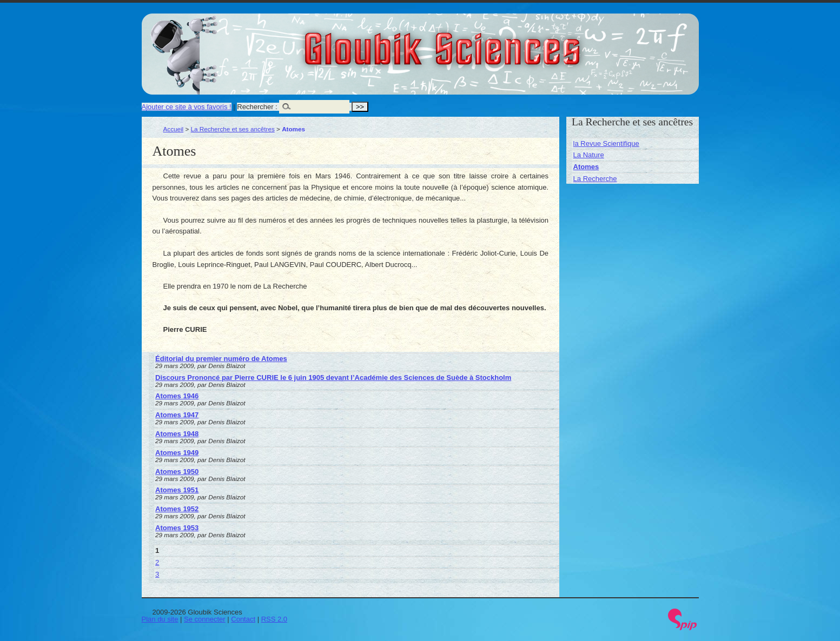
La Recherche (595, 179)
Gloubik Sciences (503, 42)
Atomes (586, 167)
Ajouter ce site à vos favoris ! (187, 107)
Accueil (174, 129)
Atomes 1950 (177, 472)
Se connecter (205, 619)
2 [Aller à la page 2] (157, 562)
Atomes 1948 (177, 434)
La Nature (589, 155)
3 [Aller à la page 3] (157, 574)
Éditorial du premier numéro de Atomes (221, 359)
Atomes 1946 (177, 396)
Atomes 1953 (177, 528)
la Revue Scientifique (606, 143)
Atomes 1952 (177, 509)
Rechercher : (257, 107)
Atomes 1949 (177, 453)
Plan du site (160, 619)
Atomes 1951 (177, 490)
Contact (243, 619)
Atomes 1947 (177, 415)
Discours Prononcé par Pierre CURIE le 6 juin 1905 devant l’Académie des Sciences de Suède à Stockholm (333, 378)
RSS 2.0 (274, 619)
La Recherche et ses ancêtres (233, 129)
